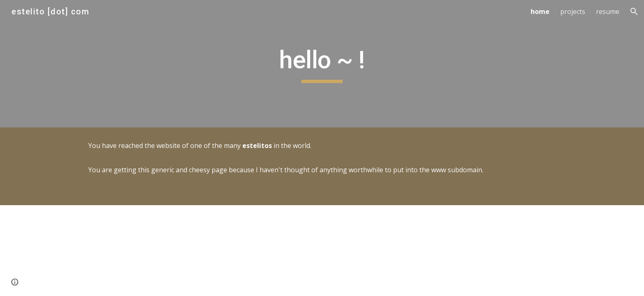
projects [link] (573, 12)
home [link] (540, 12)
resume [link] (608, 12)
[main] (322, 64)
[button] (634, 12)
